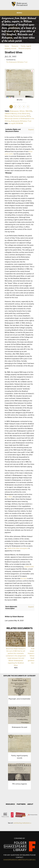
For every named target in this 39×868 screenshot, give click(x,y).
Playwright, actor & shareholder (19, 699)
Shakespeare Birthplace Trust (21, 121)
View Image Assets (32, 71)
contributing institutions (21, 823)
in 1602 (9, 497)
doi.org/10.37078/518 (16, 123)
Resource (15, 46)
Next (35, 640)
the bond (24, 578)
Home (7, 46)
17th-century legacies (19, 784)
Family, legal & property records (19, 757)
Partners (21, 804)
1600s (28, 116)
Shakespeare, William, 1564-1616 (21, 111)
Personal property (25, 48)
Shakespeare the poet (19, 727)
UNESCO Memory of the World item (17, 114)
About (30, 804)
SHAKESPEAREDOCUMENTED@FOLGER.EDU (19, 860)
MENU (19, 13)
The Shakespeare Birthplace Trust (17, 62)
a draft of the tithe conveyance (17, 548)
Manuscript (9, 116)
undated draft (29, 567)
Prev (4, 640)
